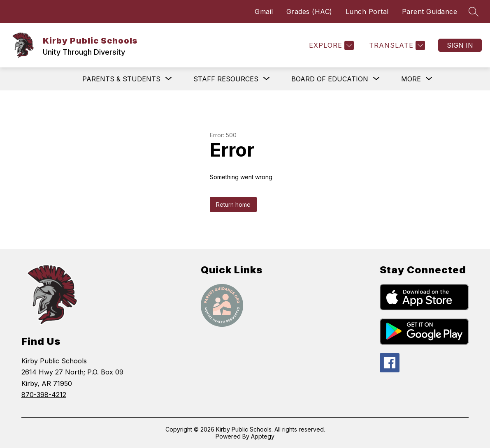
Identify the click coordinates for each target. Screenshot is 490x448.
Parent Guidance (430, 12)
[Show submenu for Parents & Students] (121, 79)
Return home (233, 204)
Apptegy (263, 436)
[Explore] (330, 45)
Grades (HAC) (309, 12)
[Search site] (474, 12)
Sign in (460, 45)
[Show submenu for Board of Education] (330, 79)
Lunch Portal (367, 12)
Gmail (264, 12)
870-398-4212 (44, 395)
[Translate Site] (396, 45)
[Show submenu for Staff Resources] (226, 79)
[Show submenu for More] (411, 79)
